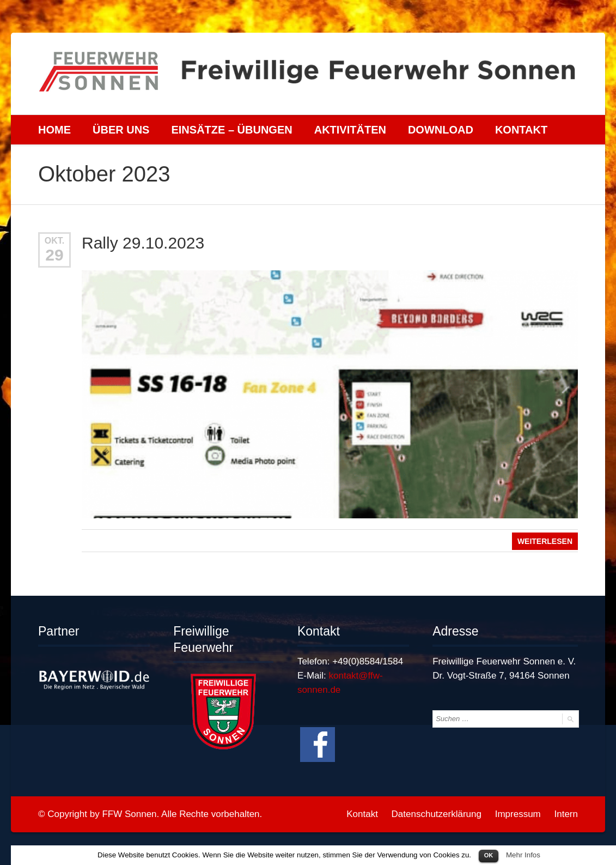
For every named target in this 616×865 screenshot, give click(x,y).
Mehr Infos (523, 855)
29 (54, 255)
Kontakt (521, 130)
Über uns (121, 130)
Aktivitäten (350, 130)
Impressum (518, 814)
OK (489, 855)
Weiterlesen (545, 541)
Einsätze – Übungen (231, 130)
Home (54, 130)
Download (441, 130)
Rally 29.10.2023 (143, 243)
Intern (566, 814)
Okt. (54, 241)
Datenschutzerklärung (437, 814)
